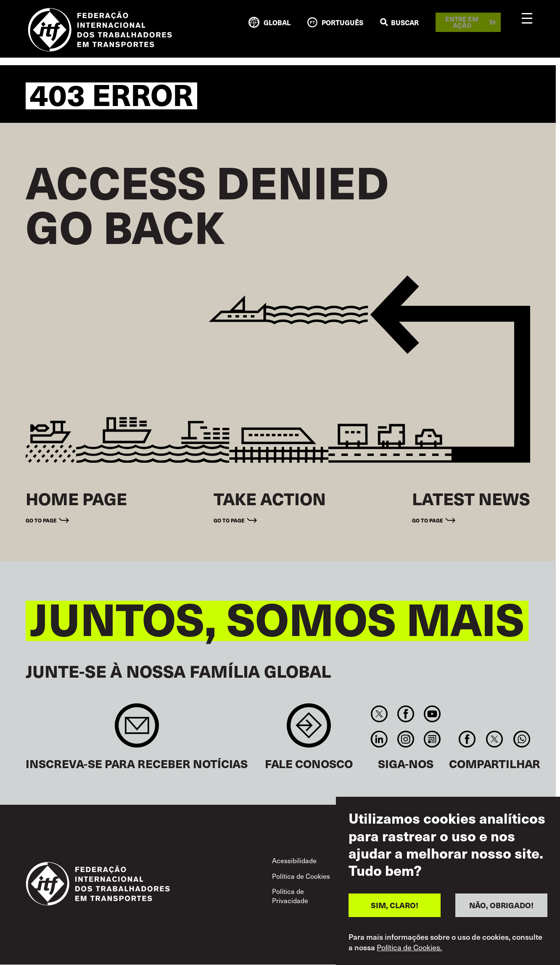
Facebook (405, 714)
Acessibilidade (294, 860)
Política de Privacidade (290, 896)
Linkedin (379, 739)
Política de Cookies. (409, 947)
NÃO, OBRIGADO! (501, 905)
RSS (432, 739)
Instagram (405, 739)
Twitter (379, 714)
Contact (309, 730)
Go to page (41, 520)
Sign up (137, 730)
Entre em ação (462, 22)
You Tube (432, 714)
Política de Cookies (301, 876)
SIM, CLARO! (395, 905)
